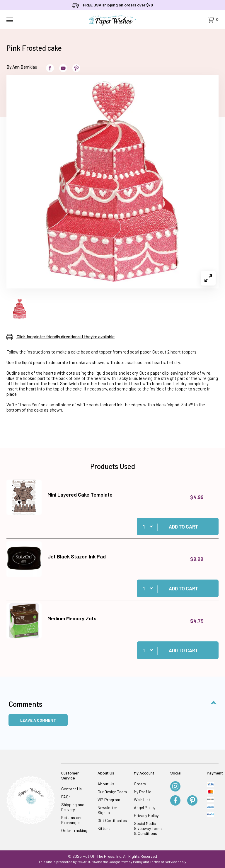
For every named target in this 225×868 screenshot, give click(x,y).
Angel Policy (145, 807)
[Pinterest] (192, 801)
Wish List (142, 800)
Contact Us (71, 789)
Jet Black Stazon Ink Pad (77, 556)
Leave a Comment (38, 720)
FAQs (66, 797)
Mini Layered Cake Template (80, 495)
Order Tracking (74, 830)
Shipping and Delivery (73, 807)
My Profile (143, 792)
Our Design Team (112, 792)
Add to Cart (184, 526)
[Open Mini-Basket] (213, 20)
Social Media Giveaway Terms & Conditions (148, 828)
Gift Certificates (112, 820)
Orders (140, 784)
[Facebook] (175, 801)
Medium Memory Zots (72, 618)
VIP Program (109, 800)
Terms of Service (163, 862)
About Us (106, 784)
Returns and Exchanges (72, 820)
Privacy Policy (146, 815)
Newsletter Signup (107, 810)
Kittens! (104, 828)
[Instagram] (175, 787)
